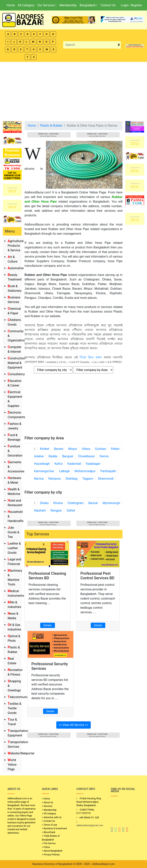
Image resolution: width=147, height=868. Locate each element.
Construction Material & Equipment (17, 363)
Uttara (86, 449)
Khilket (45, 449)
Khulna (58, 503)
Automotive (16, 268)
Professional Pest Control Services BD (97, 576)
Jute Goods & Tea (13, 532)
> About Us (47, 803)
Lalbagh (64, 471)
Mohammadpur (85, 471)
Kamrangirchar (44, 471)
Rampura (55, 479)
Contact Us (108, 5)
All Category (26, 5)
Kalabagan (93, 464)
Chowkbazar (86, 456)
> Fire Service (49, 843)
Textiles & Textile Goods (14, 708)
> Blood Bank (49, 832)
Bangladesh (89, 5)
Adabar (39, 456)
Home (11, 5)
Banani (59, 449)
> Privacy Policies (51, 855)
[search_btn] (119, 45)
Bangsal (68, 456)
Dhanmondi (106, 479)
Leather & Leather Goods (14, 548)
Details (48, 625)
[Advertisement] (73, 91)
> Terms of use (49, 825)
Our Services (47, 5)
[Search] (90, 45)
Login (125, 5)
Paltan (115, 449)
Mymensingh (111, 503)
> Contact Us (48, 821)
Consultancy (16, 374)
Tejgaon (88, 479)
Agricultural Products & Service (16, 246)
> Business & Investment (54, 828)
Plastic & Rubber (51, 126)
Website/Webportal (21, 753)
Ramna (39, 479)
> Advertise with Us (52, 817)
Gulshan (100, 449)
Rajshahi (40, 510)
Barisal (93, 503)
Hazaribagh (42, 464)
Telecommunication (21, 697)
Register (136, 5)
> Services (47, 806)
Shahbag (71, 479)
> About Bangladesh (52, 851)
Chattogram (76, 503)
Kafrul (59, 464)
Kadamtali (74, 464)
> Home (46, 799)
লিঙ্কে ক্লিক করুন (91, 357)
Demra (104, 456)
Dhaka (44, 503)
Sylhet (71, 510)
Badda (53, 456)
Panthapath (108, 471)
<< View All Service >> (73, 725)
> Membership (49, 810)
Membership (68, 5)
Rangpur (56, 510)
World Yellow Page (12, 765)
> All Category (49, 814)
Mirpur (73, 449)
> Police (46, 847)
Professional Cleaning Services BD (47, 576)
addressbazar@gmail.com (90, 825)
